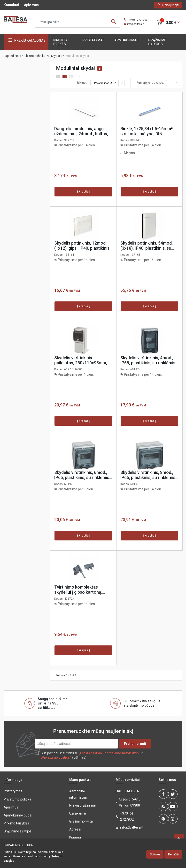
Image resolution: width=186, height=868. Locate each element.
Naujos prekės (60, 42)
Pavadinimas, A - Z (109, 83)
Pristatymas (93, 40)
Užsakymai (78, 813)
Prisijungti (170, 5)
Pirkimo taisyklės (16, 823)
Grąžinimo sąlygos (157, 42)
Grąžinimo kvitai (81, 821)
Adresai (75, 829)
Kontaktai (11, 5)
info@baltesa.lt (136, 24)
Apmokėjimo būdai (18, 815)
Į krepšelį (84, 192)
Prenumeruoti (135, 744)
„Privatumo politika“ (56, 757)
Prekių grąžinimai (82, 805)
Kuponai (75, 838)
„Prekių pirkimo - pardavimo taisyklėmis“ (109, 753)
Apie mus (31, 5)
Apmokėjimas (126, 40)
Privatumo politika (17, 799)
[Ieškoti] (77, 22)
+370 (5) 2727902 (137, 20)
